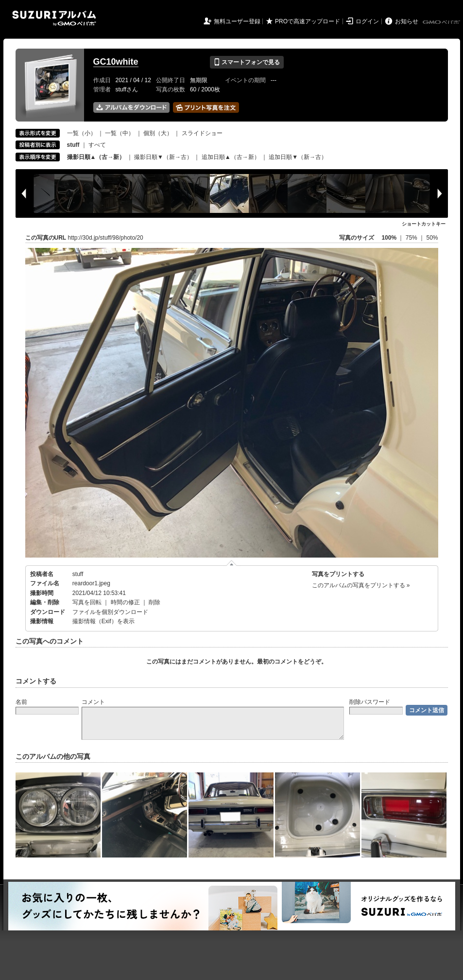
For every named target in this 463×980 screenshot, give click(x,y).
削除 (154, 602)
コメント (93, 702)
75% (412, 238)
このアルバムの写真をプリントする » (361, 585)
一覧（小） (82, 133)
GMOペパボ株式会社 (442, 22)
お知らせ (407, 21)
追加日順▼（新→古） (298, 157)
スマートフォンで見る (247, 62)
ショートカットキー (424, 224)
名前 (21, 702)
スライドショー (202, 133)
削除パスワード (370, 702)
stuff (78, 574)
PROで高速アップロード (308, 21)
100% (389, 238)
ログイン (367, 21)
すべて (97, 145)
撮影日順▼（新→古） (163, 157)
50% (432, 238)
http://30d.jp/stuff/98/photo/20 (106, 238)
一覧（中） (120, 133)
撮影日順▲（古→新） (96, 157)
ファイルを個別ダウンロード (110, 612)
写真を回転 (87, 602)
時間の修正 (125, 602)
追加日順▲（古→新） (231, 157)
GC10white (116, 62)
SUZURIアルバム (54, 18)
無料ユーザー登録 (237, 21)
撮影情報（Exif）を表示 (103, 621)
